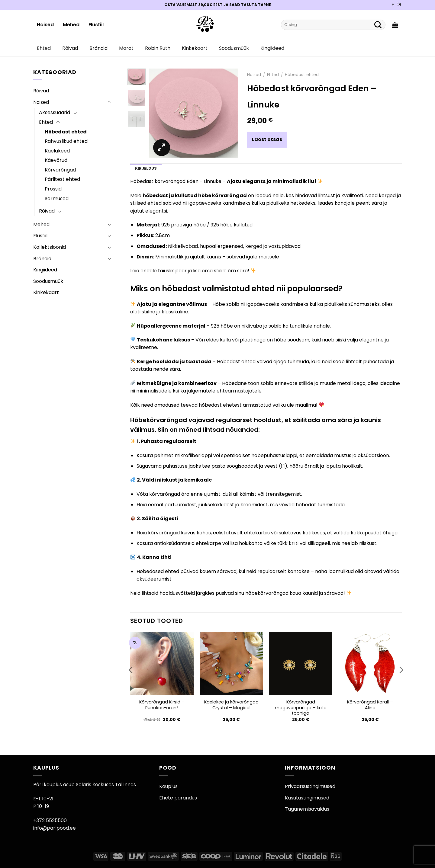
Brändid (98, 48)
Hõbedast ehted (66, 132)
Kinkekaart (195, 48)
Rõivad (70, 48)
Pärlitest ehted (62, 179)
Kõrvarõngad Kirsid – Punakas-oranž (162, 705)
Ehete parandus (178, 798)
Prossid (53, 189)
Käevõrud (56, 160)
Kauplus (168, 786)
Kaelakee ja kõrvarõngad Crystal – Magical (231, 705)
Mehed (71, 25)
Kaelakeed (57, 151)
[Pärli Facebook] (393, 5)
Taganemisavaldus (307, 809)
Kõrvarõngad (60, 170)
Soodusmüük (234, 48)
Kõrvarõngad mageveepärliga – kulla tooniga (301, 708)
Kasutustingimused (307, 798)
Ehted (44, 48)
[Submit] (378, 25)
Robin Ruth (158, 48)
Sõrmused (57, 199)
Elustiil (96, 25)
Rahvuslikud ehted (66, 141)
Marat (126, 48)
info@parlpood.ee (55, 828)
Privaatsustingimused (310, 786)
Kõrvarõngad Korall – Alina (370, 705)
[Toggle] (109, 102)
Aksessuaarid (55, 112)
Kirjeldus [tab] (146, 168)
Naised (45, 25)
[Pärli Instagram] (399, 5)
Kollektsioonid (50, 247)
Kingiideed (272, 48)
